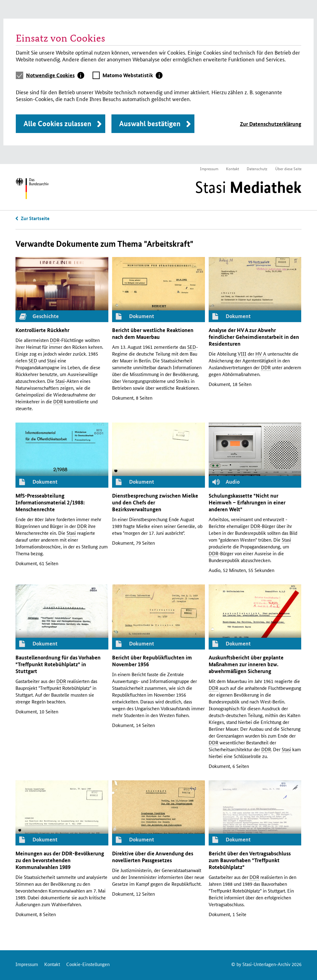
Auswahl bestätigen (150, 124)
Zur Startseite (35, 218)
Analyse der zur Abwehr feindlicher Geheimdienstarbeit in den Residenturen (254, 337)
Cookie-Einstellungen (88, 964)
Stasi (248, 187)
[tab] (55, 75)
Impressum (209, 169)
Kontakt (232, 169)
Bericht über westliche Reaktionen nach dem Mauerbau (153, 333)
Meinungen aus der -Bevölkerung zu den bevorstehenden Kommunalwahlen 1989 (60, 860)
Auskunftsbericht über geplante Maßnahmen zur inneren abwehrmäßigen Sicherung (246, 664)
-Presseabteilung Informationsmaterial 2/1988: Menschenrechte (50, 502)
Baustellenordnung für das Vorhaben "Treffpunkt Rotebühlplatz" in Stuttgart (58, 664)
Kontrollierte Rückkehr (42, 330)
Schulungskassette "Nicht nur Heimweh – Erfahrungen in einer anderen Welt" (247, 502)
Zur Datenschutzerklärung (271, 124)
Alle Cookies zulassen (57, 124)
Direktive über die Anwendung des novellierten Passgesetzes (153, 857)
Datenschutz (257, 169)
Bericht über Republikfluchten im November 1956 (152, 661)
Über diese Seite (288, 169)
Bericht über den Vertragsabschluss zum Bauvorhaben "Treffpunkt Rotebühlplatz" (250, 860)
